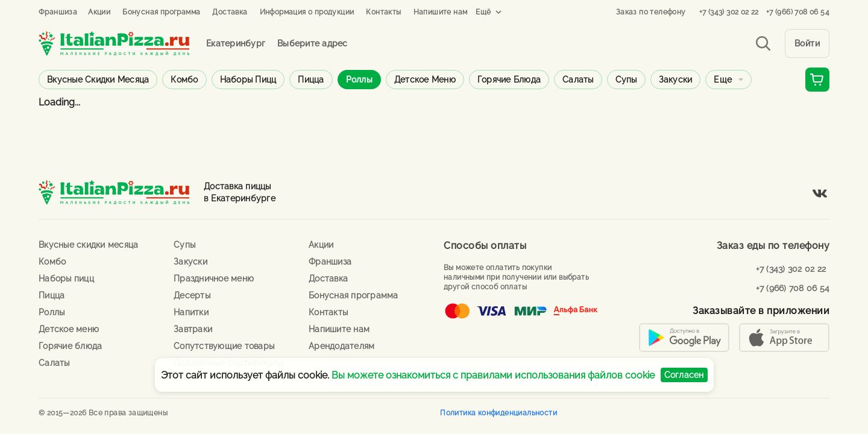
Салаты (578, 80)
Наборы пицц (248, 80)
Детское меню (425, 80)
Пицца (311, 80)
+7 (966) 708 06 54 (798, 12)
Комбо (184, 80)
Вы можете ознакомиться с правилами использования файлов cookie (493, 375)
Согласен (684, 375)
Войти (807, 43)
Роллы (359, 80)
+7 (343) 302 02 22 (729, 12)
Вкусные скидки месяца (98, 80)
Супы (626, 80)
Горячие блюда (509, 80)
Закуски (676, 80)
